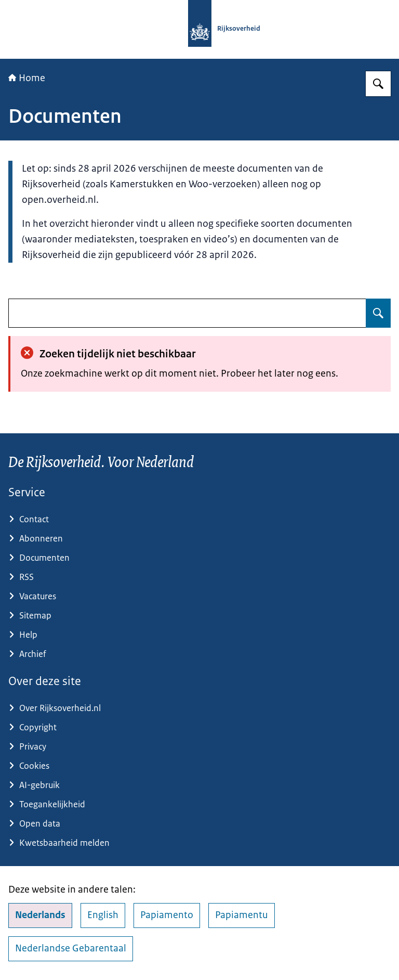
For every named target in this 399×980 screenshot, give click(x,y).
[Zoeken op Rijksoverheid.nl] (378, 84)
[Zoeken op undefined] (378, 313)
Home (27, 78)
